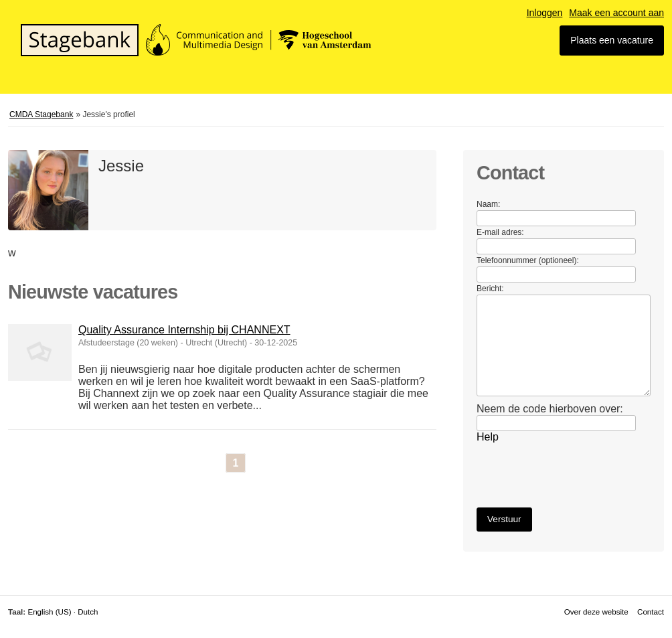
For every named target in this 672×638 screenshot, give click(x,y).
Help (488, 437)
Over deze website (596, 612)
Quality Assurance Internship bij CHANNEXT (184, 330)
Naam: (488, 204)
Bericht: (490, 289)
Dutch (88, 612)
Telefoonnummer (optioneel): (528, 260)
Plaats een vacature (612, 40)
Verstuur (504, 519)
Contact (651, 612)
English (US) (49, 612)
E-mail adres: (500, 232)
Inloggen (545, 13)
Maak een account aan (616, 13)
